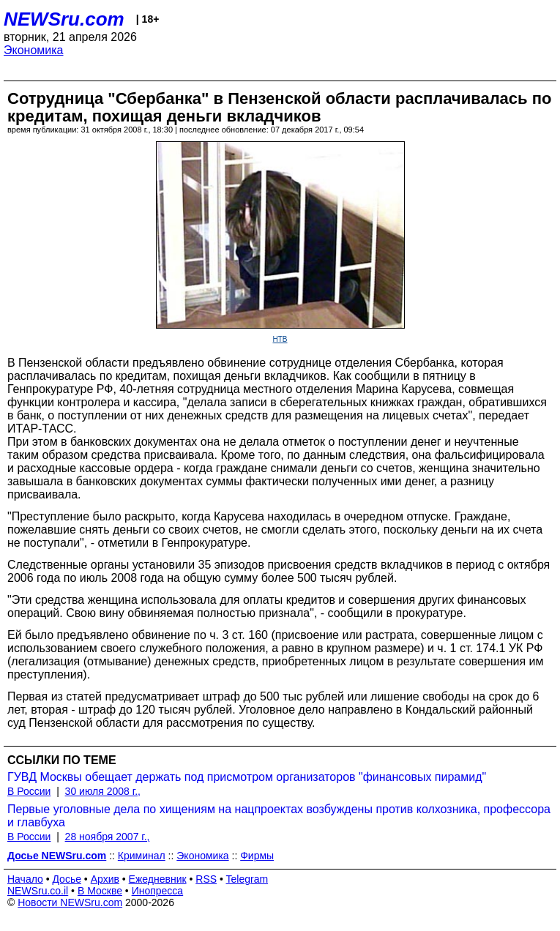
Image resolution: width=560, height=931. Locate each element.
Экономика (34, 50)
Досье (67, 879)
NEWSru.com (64, 19)
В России (29, 791)
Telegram (247, 879)
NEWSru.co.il (38, 891)
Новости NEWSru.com (70, 902)
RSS (206, 879)
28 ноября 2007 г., (108, 837)
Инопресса (158, 891)
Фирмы (257, 856)
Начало (25, 879)
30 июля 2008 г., (103, 791)
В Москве (100, 891)
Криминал (142, 856)
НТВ (280, 339)
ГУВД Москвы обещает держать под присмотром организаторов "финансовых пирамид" (247, 777)
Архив (105, 879)
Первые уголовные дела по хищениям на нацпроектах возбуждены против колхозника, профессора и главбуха (279, 816)
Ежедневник (158, 879)
